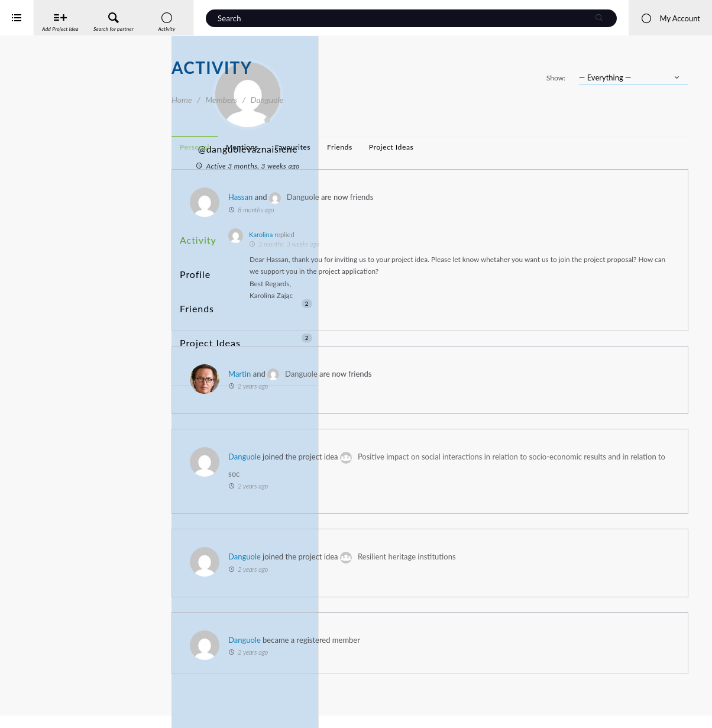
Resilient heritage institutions (578, 569)
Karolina (432, 234)
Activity (196, 236)
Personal (366, 147)
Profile (193, 258)
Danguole (475, 197)
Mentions (414, 147)
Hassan (412, 197)
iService (35, 711)
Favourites (464, 147)
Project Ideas (246, 301)
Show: (556, 78)
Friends (246, 279)
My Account (670, 18)
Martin (411, 386)
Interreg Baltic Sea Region (49, 701)
